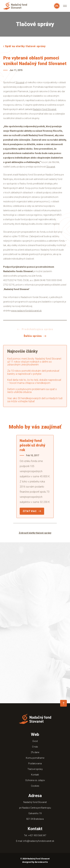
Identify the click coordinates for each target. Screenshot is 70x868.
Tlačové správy (35, 769)
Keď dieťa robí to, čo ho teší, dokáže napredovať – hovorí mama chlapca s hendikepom (34, 381)
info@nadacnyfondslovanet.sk (39, 841)
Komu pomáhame (35, 758)
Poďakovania (35, 763)
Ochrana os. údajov (35, 780)
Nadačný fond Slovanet (45, 109)
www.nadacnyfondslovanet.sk (26, 311)
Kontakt (35, 775)
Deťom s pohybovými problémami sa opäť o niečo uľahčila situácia (32, 391)
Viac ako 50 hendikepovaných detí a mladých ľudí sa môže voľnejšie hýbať (35, 400)
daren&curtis (41, 862)
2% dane (35, 752)
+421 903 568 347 (37, 835)
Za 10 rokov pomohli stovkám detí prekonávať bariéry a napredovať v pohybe (33, 372)
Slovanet (20, 82)
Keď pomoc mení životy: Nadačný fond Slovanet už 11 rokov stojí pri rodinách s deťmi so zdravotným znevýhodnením (34, 362)
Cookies (35, 786)
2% (57, 6)
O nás (35, 747)
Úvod (35, 741)
